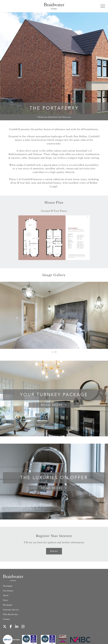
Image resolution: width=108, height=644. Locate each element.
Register (54, 551)
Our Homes (8, 591)
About (6, 595)
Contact (6, 619)
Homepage (8, 586)
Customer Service (11, 610)
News (5, 600)
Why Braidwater (10, 614)
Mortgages (8, 605)
